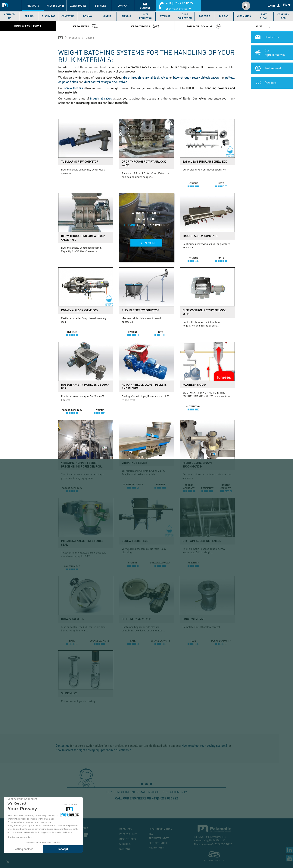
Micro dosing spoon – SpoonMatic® (198, 465)
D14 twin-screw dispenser (202, 541)
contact (145, 8)
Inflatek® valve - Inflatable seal (82, 543)
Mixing (107, 16)
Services (101, 6)
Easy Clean (264, 16)
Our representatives (275, 52)
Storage (165, 16)
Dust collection (185, 16)
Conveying (68, 16)
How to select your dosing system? (205, 745)
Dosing (87, 16)
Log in (271, 6)
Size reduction (146, 16)
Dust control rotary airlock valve (204, 312)
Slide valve (69, 693)
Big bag (224, 16)
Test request (273, 68)
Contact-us (10, 16)
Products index (159, 838)
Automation (244, 16)
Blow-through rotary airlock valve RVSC (83, 238)
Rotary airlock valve (204, 26)
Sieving (126, 16)
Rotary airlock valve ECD (79, 310)
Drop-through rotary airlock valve (144, 163)
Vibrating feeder (134, 463)
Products (33, 6)
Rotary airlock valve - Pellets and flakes (144, 386)
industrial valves (101, 98)
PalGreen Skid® (194, 385)
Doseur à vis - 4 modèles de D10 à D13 (85, 386)
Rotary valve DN (73, 619)
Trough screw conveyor (200, 236)
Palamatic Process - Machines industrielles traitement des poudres (6, 5)
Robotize (204, 16)
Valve (263, 26)
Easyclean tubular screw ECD (205, 161)
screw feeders (73, 88)
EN (285, 5)
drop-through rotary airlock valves (146, 77)
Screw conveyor (145, 26)
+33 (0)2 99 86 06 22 (180, 3)
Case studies (78, 6)
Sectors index (158, 843)
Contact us (272, 37)
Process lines (55, 6)
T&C (151, 834)
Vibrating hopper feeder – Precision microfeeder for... (82, 465)
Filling (29, 16)
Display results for (28, 26)
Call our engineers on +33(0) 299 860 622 (147, 798)
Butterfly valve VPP (136, 619)
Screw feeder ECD (135, 541)
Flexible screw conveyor (141, 310)
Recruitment (157, 848)
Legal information (160, 829)
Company (123, 6)
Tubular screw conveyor (80, 161)
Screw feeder (85, 26)
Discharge (49, 16)
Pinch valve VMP (194, 619)
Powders (271, 83)
